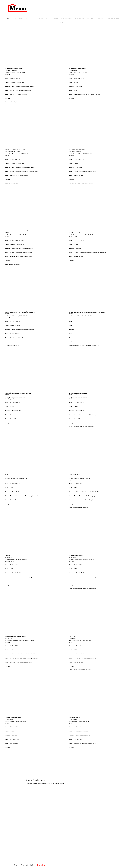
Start (16, 865)
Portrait (24, 865)
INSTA (122, 865)
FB (116, 865)
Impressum (97, 865)
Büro (33, 865)
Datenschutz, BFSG (108, 865)
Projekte (41, 865)
